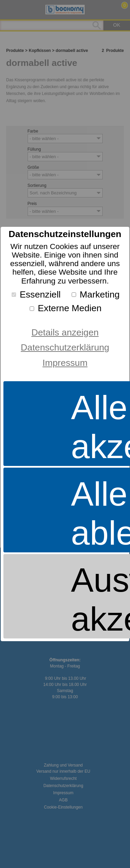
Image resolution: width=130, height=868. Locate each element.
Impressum (65, 363)
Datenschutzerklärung (65, 347)
